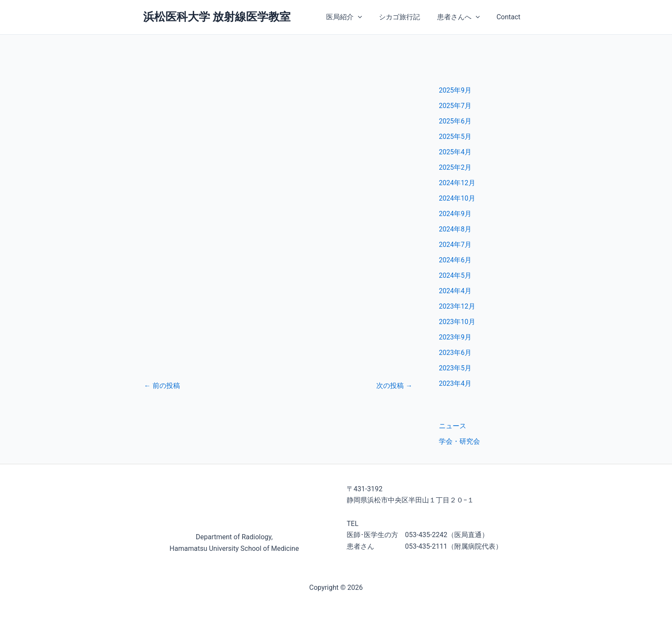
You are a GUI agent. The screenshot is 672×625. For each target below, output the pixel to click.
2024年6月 (455, 260)
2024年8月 (455, 229)
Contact (510, 17)
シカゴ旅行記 (407, 17)
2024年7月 (455, 245)
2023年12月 (457, 306)
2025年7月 (455, 106)
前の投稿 (162, 386)
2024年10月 (457, 198)
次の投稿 (394, 386)
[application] (369, 17)
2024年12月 (457, 183)
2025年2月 (455, 167)
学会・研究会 (459, 441)
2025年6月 (455, 121)
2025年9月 (455, 90)
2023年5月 (455, 368)
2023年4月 (455, 383)
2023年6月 (455, 353)
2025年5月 (455, 137)
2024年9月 (455, 214)
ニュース (453, 426)
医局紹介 (355, 17)
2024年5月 (455, 275)
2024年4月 (455, 291)
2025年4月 (455, 152)
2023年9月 (455, 337)
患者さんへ (463, 17)
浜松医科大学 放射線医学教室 (217, 17)
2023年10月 (457, 322)
